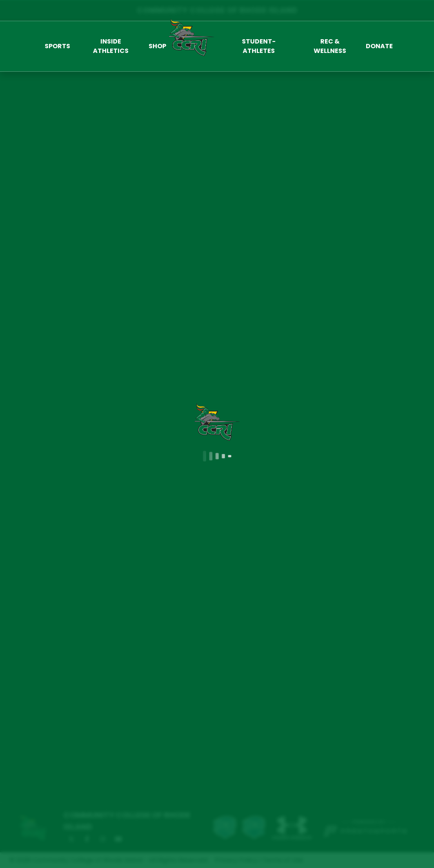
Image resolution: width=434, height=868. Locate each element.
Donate (379, 46)
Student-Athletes (259, 46)
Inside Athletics (111, 46)
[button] (57, 46)
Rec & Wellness (330, 46)
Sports (57, 46)
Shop (157, 46)
